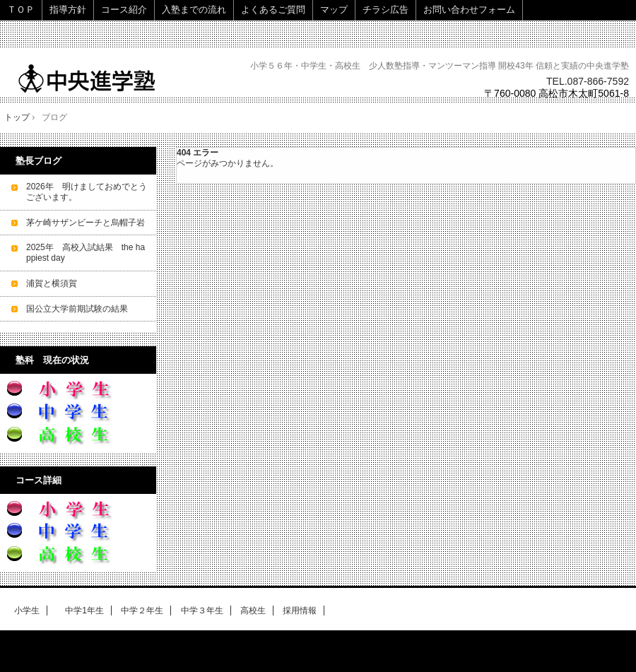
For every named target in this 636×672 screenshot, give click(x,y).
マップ (334, 10)
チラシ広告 (385, 10)
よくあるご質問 (273, 10)
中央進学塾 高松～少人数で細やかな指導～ (108, 78)
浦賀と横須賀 (52, 283)
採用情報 (300, 611)
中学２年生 (142, 611)
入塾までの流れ (194, 10)
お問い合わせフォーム (469, 10)
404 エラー (198, 153)
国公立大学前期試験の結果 (77, 309)
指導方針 (68, 10)
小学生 (27, 611)
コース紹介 (124, 10)
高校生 (253, 611)
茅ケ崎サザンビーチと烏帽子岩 (86, 223)
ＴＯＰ (21, 10)
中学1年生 (80, 611)
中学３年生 (202, 611)
